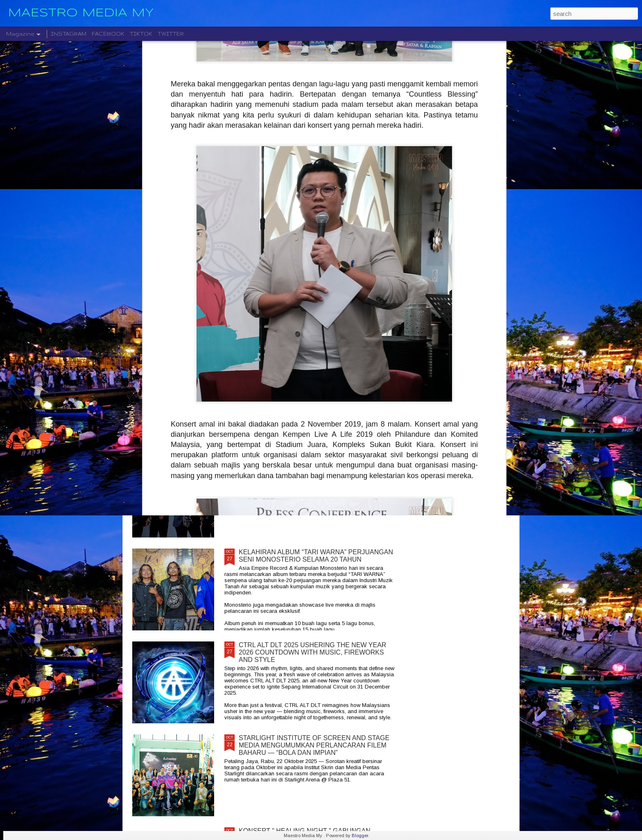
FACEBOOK (108, 34)
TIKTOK (141, 34)
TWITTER (171, 34)
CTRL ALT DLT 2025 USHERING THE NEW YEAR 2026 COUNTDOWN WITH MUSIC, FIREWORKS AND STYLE (312, 652)
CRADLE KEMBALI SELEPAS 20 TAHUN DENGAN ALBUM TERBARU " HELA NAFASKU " (314, 463)
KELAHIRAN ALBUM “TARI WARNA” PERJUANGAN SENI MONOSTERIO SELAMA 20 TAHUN (316, 556)
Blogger (360, 835)
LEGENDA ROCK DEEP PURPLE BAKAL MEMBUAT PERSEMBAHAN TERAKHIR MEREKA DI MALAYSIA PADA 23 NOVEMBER (317, 374)
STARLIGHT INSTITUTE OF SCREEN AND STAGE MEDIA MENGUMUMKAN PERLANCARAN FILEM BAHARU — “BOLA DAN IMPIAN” (314, 745)
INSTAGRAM (69, 34)
